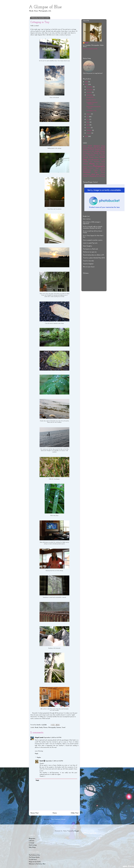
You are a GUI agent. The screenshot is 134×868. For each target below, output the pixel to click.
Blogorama (32, 839)
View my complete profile (90, 49)
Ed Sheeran (86, 153)
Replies (39, 758)
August (89, 114)
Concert (92, 150)
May (88, 122)
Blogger (77, 831)
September (90, 95)
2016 (87, 82)
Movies (85, 164)
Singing (95, 170)
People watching (88, 167)
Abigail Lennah (39, 738)
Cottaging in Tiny (91, 111)
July (88, 117)
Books (99, 148)
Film (98, 155)
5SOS (90, 146)
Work (98, 176)
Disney (103, 150)
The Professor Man (34, 855)
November (90, 90)
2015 (87, 85)
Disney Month (87, 151)
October (89, 92)
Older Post (75, 813)
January (89, 133)
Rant (97, 168)
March (89, 128)
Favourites (91, 155)
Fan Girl (102, 153)
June (88, 120)
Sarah (41, 761)
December (90, 87)
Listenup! (31, 843)
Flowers (45, 728)
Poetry (91, 168)
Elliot (92, 153)
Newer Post (34, 813)
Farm (84, 155)
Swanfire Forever (91, 100)
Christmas (86, 150)
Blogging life (92, 148)
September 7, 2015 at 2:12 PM (54, 761)
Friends (86, 157)
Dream (103, 151)
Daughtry (98, 150)
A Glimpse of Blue (45, 7)
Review (103, 168)
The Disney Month (34, 857)
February (89, 130)
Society (102, 170)
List (91, 162)
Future (97, 157)
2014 (87, 136)
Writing (102, 176)
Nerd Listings (33, 845)
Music (92, 164)
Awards (85, 148)
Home (55, 813)
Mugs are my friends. (35, 862)
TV (89, 176)
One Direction (100, 164)
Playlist (85, 168)
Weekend (93, 176)
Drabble (97, 151)
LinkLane (31, 841)
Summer (59, 728)
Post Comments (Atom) (58, 819)
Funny (91, 157)
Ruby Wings (32, 847)
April (88, 125)
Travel (63, 728)
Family (41, 728)
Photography (52, 728)
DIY (93, 151)
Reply (37, 754)
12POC (85, 146)
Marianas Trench (99, 162)
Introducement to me (97, 160)
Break (37, 728)
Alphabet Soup (99, 146)
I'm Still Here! (33, 860)
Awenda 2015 (90, 97)
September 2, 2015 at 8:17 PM (53, 738)
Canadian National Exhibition (92, 103)
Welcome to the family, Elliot (37, 864)
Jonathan (86, 162)
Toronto (103, 174)
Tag (96, 172)
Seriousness (87, 170)
